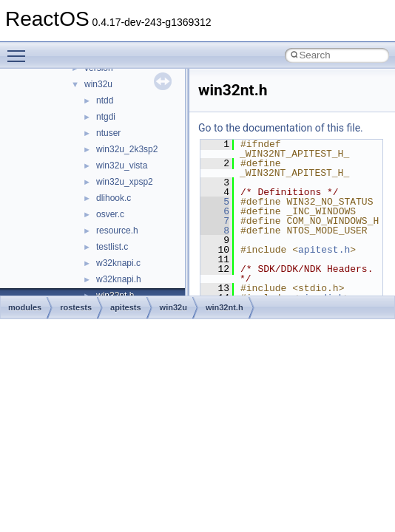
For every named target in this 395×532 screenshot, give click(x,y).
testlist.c (112, 247)
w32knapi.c (118, 263)
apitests (126, 307)
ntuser (108, 133)
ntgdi (106, 117)
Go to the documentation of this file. (281, 128)
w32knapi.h (119, 279)
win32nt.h (224, 307)
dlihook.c (114, 198)
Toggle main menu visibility (20, 50)
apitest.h (324, 250)
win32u (98, 84)
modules (25, 307)
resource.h (117, 231)
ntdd (105, 100)
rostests (76, 307)
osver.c (110, 214)
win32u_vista (122, 166)
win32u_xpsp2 (125, 182)
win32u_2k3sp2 (127, 149)
